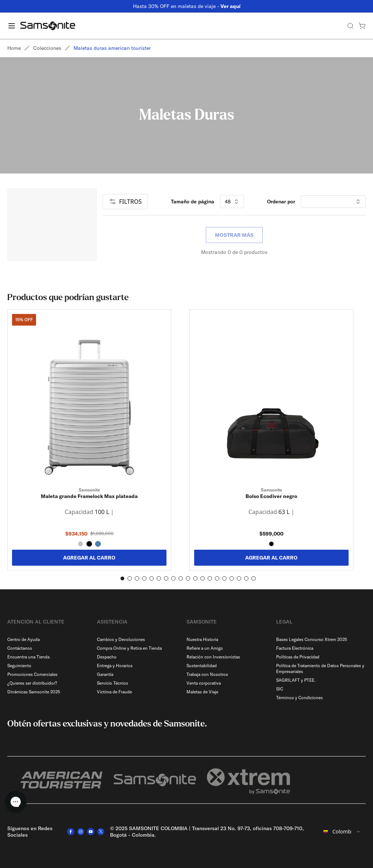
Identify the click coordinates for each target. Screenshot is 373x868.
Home (14, 48)
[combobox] (342, 832)
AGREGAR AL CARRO (89, 558)
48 (232, 202)
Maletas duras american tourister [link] (112, 48)
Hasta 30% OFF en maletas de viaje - (187, 6)
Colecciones (47, 48)
